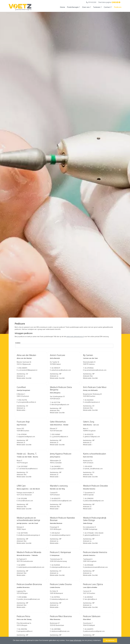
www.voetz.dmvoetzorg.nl (75, 336)
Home (63, 7)
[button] (102, 641)
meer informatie (76, 640)
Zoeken (18, 343)
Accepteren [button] (110, 640)
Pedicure (118, 7)
